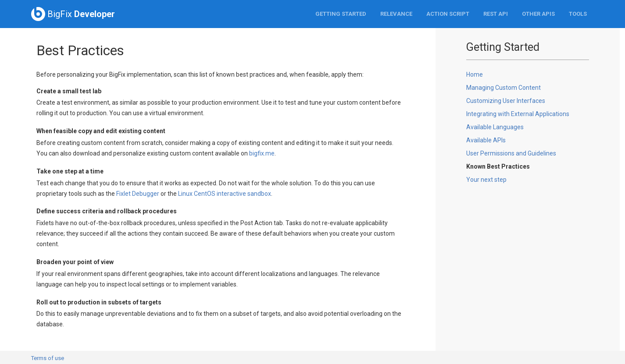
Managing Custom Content (504, 88)
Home (475, 74)
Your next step (486, 180)
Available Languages (495, 127)
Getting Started (341, 14)
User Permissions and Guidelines (511, 153)
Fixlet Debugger (138, 194)
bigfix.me (262, 153)
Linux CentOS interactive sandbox (225, 194)
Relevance (396, 14)
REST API (496, 14)
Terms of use (48, 358)
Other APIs (538, 14)
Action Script (448, 14)
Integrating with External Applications (518, 114)
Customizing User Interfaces (506, 101)
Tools (578, 14)
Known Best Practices (498, 166)
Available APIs (486, 140)
